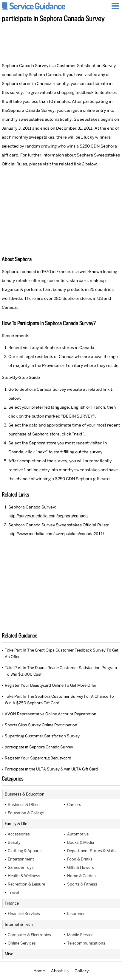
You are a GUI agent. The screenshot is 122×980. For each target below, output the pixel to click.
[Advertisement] (61, 41)
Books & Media (81, 842)
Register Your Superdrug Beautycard (38, 758)
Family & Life (16, 824)
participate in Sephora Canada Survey (39, 747)
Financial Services (24, 914)
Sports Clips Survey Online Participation (41, 725)
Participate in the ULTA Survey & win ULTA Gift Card (51, 769)
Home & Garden (81, 876)
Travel (13, 893)
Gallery (82, 971)
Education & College (26, 813)
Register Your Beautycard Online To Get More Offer (51, 685)
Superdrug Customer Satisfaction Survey (42, 736)
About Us (60, 971)
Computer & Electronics (29, 935)
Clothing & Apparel (25, 851)
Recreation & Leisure (26, 884)
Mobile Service (80, 935)
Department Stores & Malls (91, 851)
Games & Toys (21, 867)
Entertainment (21, 859)
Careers (74, 805)
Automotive (78, 834)
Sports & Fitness (82, 884)
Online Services (22, 943)
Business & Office (24, 805)
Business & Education (25, 794)
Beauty (14, 842)
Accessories (19, 834)
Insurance (76, 914)
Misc (9, 954)
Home (39, 971)
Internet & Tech (19, 924)
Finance (12, 903)
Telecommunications (86, 943)
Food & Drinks (80, 859)
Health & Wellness (24, 876)
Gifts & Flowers (81, 867)
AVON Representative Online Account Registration (51, 714)
